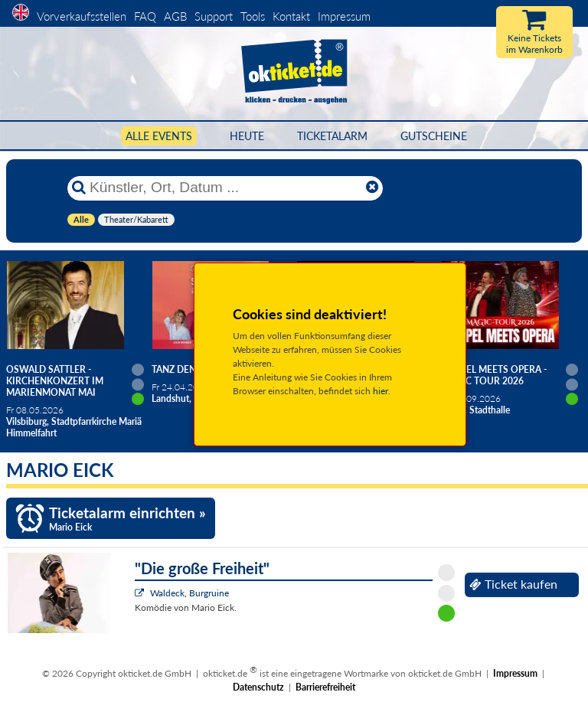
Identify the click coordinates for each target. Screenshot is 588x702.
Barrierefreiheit (325, 687)
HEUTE (247, 136)
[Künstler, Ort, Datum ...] (224, 188)
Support (214, 16)
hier (381, 391)
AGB (175, 16)
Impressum (344, 16)
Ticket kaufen (513, 584)
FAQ (145, 16)
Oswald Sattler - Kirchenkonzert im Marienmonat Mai (55, 381)
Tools (253, 16)
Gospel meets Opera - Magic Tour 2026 (494, 375)
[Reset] (372, 188)
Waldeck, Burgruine (189, 593)
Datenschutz (258, 687)
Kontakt (291, 16)
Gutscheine (434, 136)
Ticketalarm (332, 136)
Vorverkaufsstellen (82, 16)
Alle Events (159, 136)
